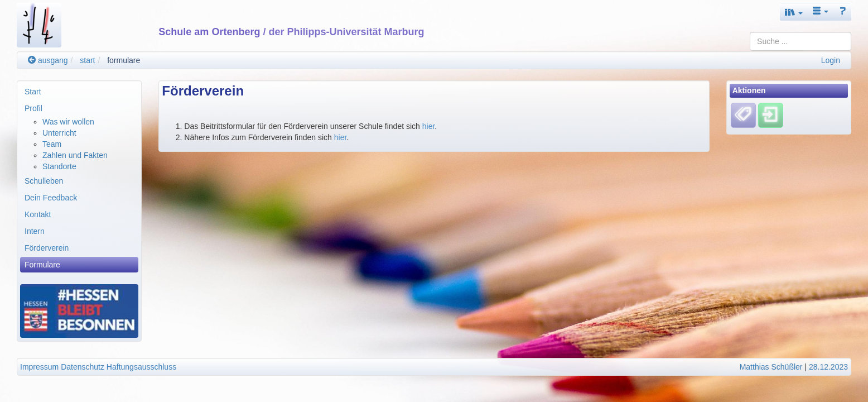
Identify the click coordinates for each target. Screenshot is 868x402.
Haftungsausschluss (141, 367)
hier (429, 126)
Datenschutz (83, 367)
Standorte (59, 166)
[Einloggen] (771, 115)
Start (33, 92)
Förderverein (47, 248)
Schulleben (44, 181)
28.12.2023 (828, 367)
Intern (35, 231)
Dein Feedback (51, 198)
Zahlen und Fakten (75, 155)
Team (52, 144)
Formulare (42, 265)
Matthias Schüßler (771, 367)
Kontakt (38, 214)
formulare (124, 60)
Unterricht (59, 133)
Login (831, 60)
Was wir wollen (68, 122)
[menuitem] (79, 92)
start (87, 60)
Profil (33, 108)
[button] (794, 12)
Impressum (39, 367)
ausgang (48, 60)
